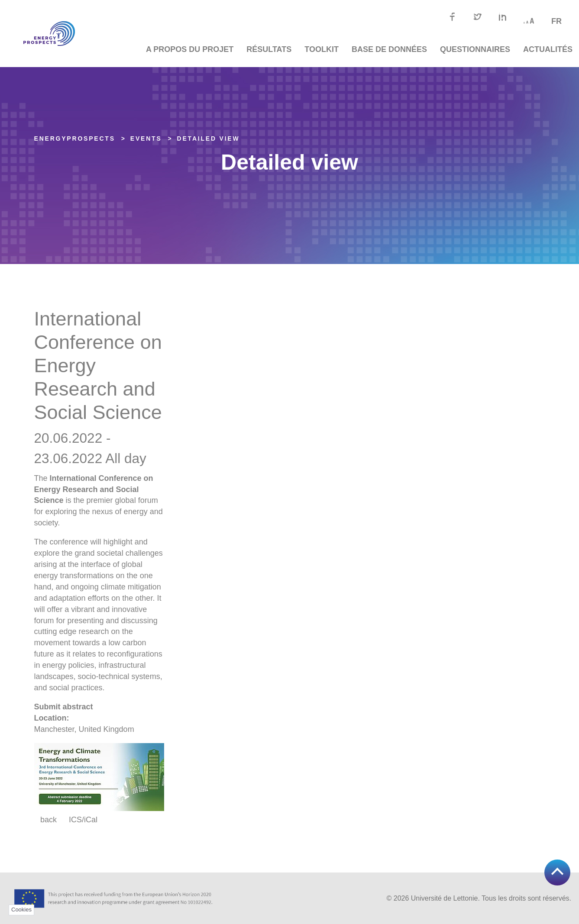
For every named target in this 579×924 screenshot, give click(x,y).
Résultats (269, 49)
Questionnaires (475, 49)
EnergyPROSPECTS (75, 138)
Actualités (548, 49)
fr (556, 21)
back (49, 820)
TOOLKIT (322, 49)
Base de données (389, 49)
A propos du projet (190, 49)
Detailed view (209, 138)
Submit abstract (64, 707)
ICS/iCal (83, 820)
